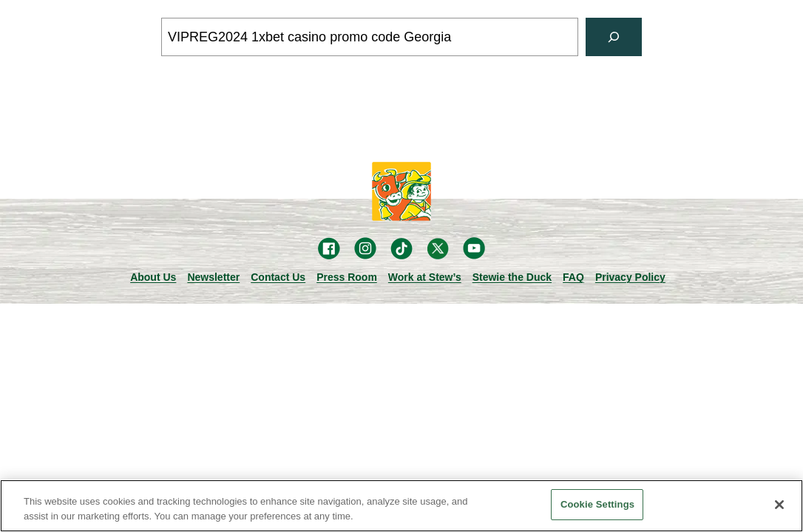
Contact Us (278, 277)
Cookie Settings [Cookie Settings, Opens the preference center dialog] (597, 504)
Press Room (347, 277)
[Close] (779, 505)
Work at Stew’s (425, 277)
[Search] (614, 37)
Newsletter (213, 277)
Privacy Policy (630, 277)
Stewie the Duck (512, 277)
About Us (153, 277)
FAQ (573, 277)
